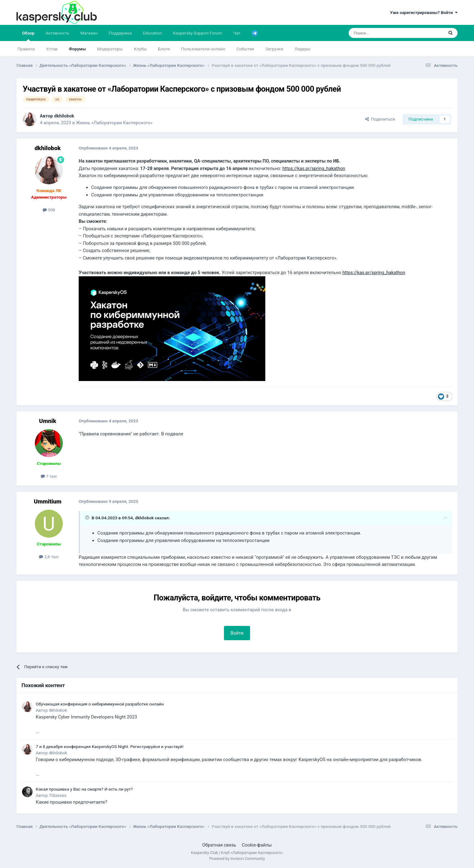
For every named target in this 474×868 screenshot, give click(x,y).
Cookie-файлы (257, 845)
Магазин (89, 33)
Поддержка (120, 33)
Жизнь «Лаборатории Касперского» (114, 123)
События (245, 49)
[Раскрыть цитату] (88, 517)
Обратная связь (219, 845)
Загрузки (274, 49)
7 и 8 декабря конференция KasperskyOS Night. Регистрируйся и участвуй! (110, 746)
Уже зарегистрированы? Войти (424, 12)
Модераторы (110, 49)
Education (153, 33)
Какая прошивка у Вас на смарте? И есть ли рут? (84, 789)
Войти (237, 633)
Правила (26, 49)
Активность (58, 33)
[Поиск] (381, 33)
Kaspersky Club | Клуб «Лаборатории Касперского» (237, 853)
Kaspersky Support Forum (197, 33)
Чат (237, 33)
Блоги (164, 49)
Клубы (140, 49)
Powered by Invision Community (237, 859)
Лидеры (302, 49)
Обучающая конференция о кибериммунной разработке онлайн (100, 704)
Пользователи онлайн (203, 49)
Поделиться (380, 119)
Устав (52, 49)
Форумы (77, 49)
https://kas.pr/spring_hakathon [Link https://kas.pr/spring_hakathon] (314, 168)
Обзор (28, 36)
